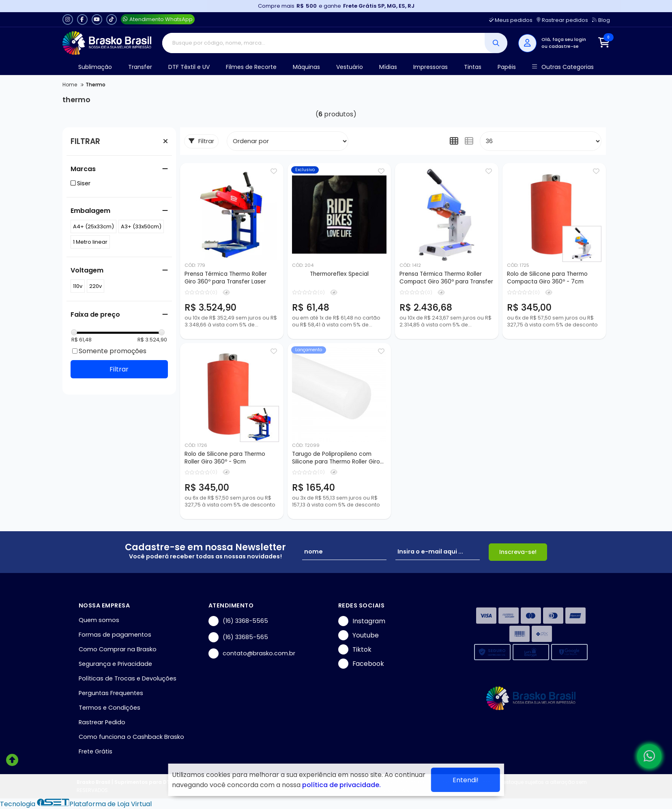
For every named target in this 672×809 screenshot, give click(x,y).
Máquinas (306, 67)
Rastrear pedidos (562, 20)
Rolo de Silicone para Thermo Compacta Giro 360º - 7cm (547, 278)
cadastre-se (564, 46)
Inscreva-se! (518, 552)
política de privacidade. (341, 785)
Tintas (473, 67)
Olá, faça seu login (564, 39)
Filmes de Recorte (251, 67)
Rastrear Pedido (102, 722)
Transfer (140, 67)
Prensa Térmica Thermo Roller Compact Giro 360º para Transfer (446, 278)
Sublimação (95, 67)
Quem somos (99, 620)
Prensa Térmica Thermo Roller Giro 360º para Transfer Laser (226, 278)
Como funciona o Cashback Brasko (131, 737)
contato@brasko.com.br (252, 653)
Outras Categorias (563, 67)
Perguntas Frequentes (111, 693)
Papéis (507, 67)
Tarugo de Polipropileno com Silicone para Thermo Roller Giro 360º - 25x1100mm (336, 458)
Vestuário (350, 67)
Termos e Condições (109, 708)
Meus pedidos (511, 20)
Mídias (388, 67)
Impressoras (430, 67)
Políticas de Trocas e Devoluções (128, 678)
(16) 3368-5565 (238, 621)
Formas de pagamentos (115, 635)
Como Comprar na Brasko (118, 649)
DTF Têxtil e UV (189, 67)
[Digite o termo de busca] (323, 43)
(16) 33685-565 (238, 637)
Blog (601, 20)
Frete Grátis (96, 751)
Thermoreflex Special (339, 274)
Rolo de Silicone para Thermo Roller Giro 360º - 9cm (225, 458)
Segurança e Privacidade (115, 664)
